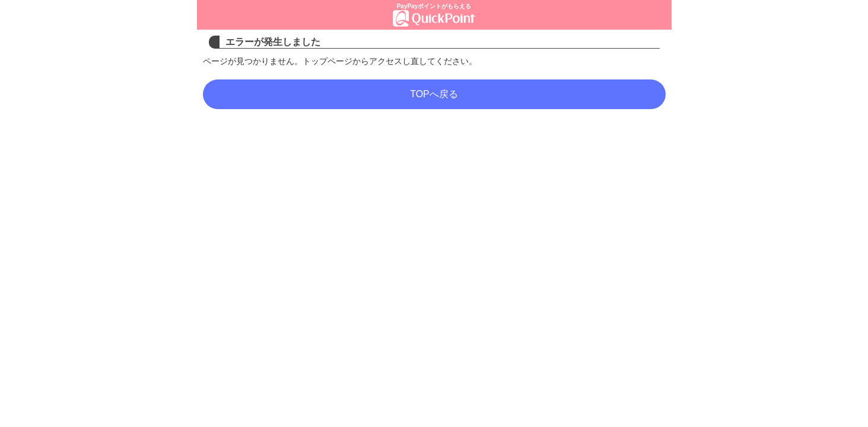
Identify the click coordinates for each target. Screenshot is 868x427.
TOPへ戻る (434, 94)
